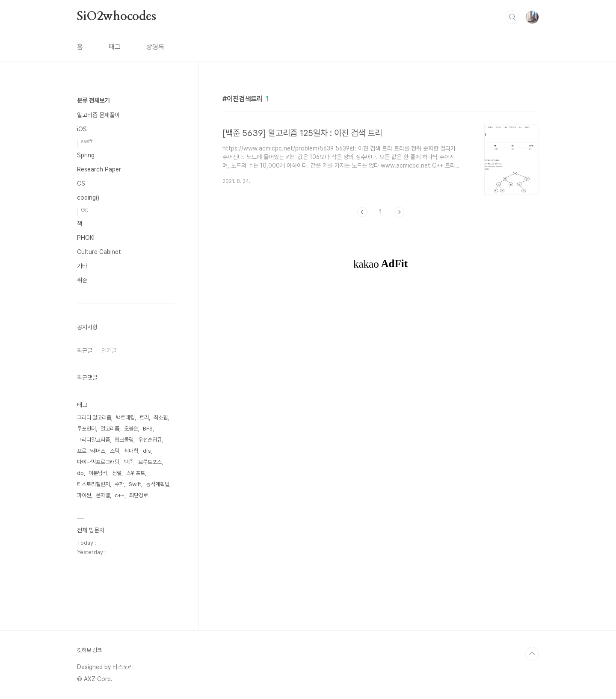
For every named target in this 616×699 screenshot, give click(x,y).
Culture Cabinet (99, 252)
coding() (88, 198)
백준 (129, 462)
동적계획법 (158, 484)
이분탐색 (98, 473)
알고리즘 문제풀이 (98, 115)
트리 (144, 417)
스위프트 (136, 473)
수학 (119, 484)
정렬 (117, 473)
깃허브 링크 (89, 650)
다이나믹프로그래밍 (98, 462)
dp (80, 473)
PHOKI (86, 238)
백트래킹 (125, 417)
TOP (532, 654)
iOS (82, 129)
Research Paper (99, 169)
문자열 (103, 495)
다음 (399, 212)
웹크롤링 (124, 440)
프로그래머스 (91, 451)
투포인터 (86, 429)
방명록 (155, 47)
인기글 (109, 351)
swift (87, 141)
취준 (82, 280)
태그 (115, 47)
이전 (362, 212)
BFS (148, 429)
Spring (86, 155)
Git (84, 210)
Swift (135, 484)
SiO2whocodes (117, 17)
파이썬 (84, 495)
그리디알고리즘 (93, 440)
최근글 (85, 351)
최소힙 (161, 417)
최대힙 (131, 451)
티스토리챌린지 (93, 484)
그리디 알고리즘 (94, 417)
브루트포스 (150, 462)
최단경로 (139, 495)
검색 (512, 17)
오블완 (131, 429)
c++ (120, 495)
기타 (82, 266)
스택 (115, 451)
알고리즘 (110, 429)
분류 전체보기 (93, 100)
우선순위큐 (150, 440)
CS (81, 183)
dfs (147, 451)
